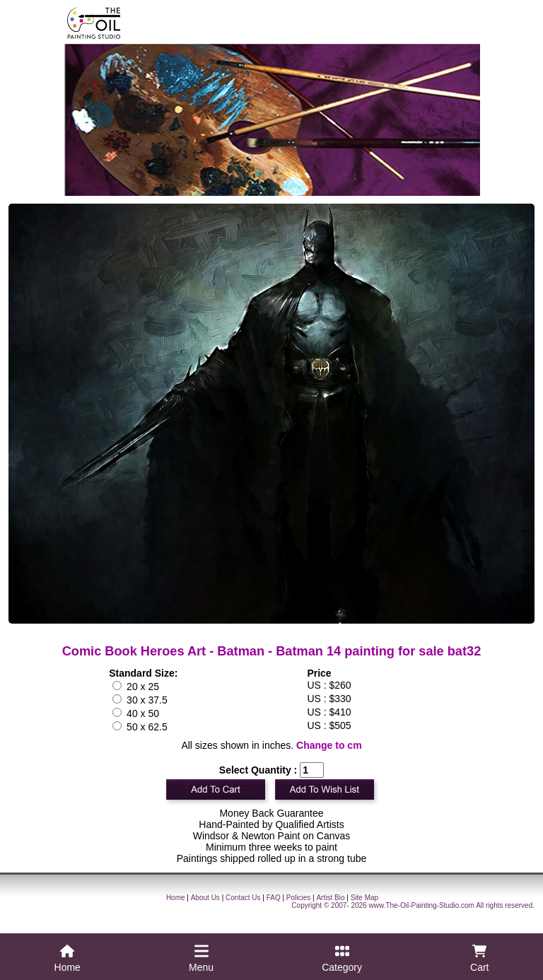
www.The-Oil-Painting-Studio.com (421, 905)
